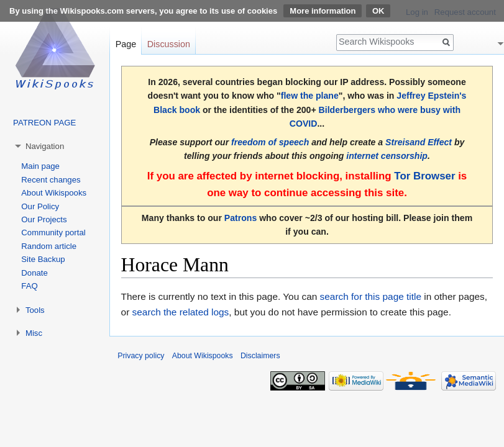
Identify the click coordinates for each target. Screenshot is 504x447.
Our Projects (44, 219)
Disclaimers (260, 356)
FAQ (29, 286)
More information (323, 11)
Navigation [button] (45, 146)
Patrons (241, 218)
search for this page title (371, 296)
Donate (34, 273)
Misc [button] (34, 333)
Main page (40, 166)
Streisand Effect (419, 142)
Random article (49, 246)
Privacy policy (141, 356)
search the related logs (181, 312)
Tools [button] (35, 310)
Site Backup (43, 259)
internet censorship (387, 156)
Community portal (53, 233)
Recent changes (51, 180)
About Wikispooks (54, 193)
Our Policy (40, 206)
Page (126, 44)
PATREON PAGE (44, 123)
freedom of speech (270, 142)
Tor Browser (424, 176)
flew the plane (310, 96)
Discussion (169, 44)
